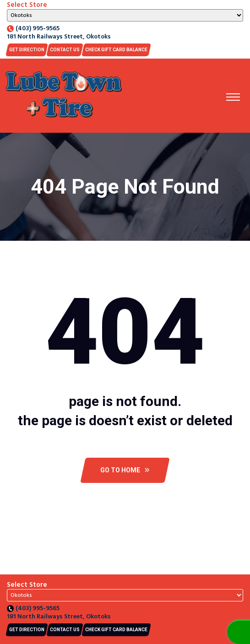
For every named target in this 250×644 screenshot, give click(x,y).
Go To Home (125, 470)
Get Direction (27, 50)
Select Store (27, 5)
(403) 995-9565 (33, 29)
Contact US (65, 50)
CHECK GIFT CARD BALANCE (116, 50)
